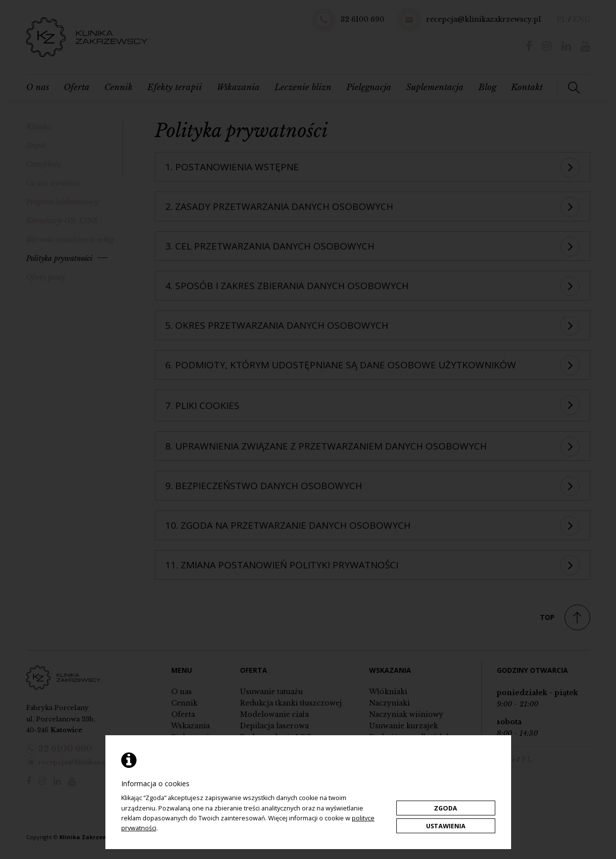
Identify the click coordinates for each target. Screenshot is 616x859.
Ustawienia (446, 826)
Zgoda (446, 808)
